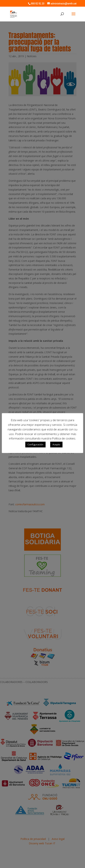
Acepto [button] (56, 444)
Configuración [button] (35, 444)
